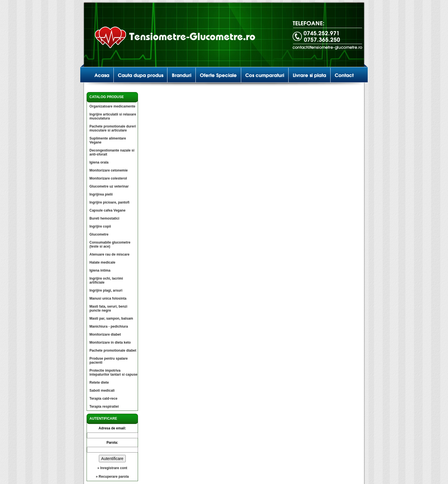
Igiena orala (99, 162)
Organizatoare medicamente (112, 106)
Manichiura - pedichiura (109, 326)
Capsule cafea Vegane (107, 210)
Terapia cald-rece (103, 399)
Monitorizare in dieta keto (110, 342)
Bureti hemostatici (104, 218)
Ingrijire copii (100, 226)
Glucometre (99, 234)
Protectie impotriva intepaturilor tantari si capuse (113, 373)
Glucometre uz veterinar (109, 186)
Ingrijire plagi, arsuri (106, 290)
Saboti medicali (102, 391)
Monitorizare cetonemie (109, 170)
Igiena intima (100, 270)
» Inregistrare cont (112, 468)
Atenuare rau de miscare (109, 254)
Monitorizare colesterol (108, 178)
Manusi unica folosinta (108, 298)
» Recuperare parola (112, 477)
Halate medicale (102, 262)
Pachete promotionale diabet (113, 350)
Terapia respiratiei (104, 407)
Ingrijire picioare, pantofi (109, 202)
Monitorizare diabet (105, 334)
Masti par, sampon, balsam (111, 318)
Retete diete (99, 383)
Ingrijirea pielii (101, 194)
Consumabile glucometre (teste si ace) (110, 244)
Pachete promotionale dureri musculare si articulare (113, 128)
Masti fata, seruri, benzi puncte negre (108, 308)
